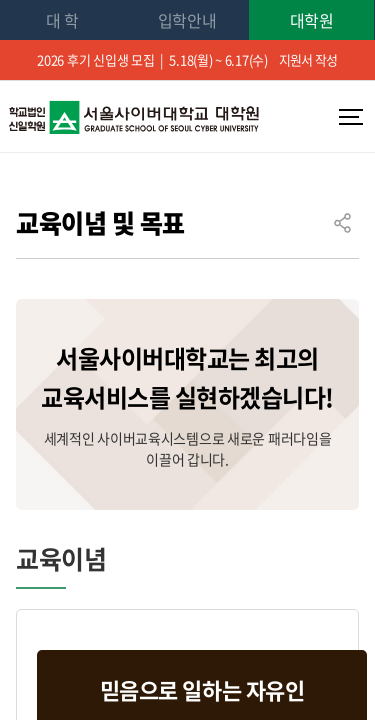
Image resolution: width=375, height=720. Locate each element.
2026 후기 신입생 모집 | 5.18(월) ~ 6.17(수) (187, 59)
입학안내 (187, 20)
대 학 (62, 20)
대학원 (312, 20)
